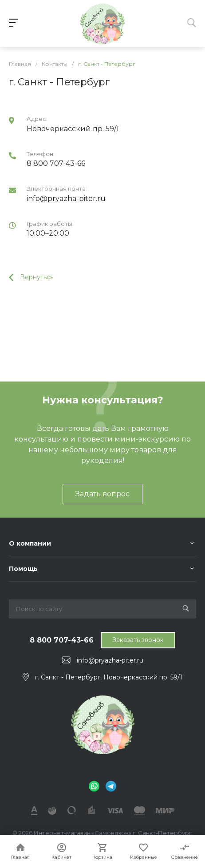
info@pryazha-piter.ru (66, 199)
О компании (30, 543)
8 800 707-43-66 (56, 163)
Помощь (23, 569)
